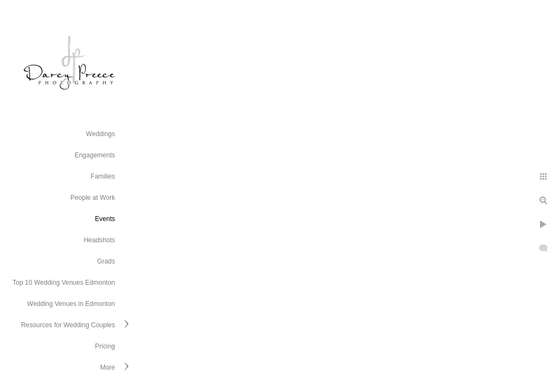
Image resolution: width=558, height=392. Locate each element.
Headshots (99, 240)
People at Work (93, 198)
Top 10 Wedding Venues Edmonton (64, 283)
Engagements (95, 155)
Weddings (101, 134)
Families (103, 176)
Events (105, 219)
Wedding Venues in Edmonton (71, 304)
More (108, 367)
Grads (106, 261)
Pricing (105, 346)
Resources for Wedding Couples (68, 325)
